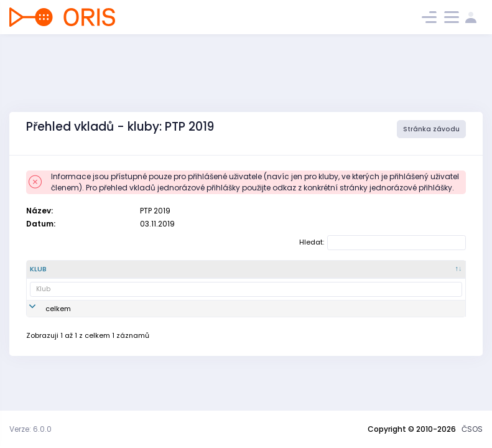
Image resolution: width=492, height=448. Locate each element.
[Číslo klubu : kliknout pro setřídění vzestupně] (105, 274)
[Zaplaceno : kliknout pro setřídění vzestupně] (431, 274)
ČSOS (472, 429)
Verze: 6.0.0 (30, 429)
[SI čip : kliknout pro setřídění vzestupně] (252, 274)
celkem (58, 319)
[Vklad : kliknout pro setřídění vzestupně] (207, 274)
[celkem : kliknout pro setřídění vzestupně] (369, 274)
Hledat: (383, 243)
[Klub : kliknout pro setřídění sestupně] (53, 274)
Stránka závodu (431, 129)
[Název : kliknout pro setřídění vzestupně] (155, 274)
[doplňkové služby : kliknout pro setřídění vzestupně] (307, 274)
